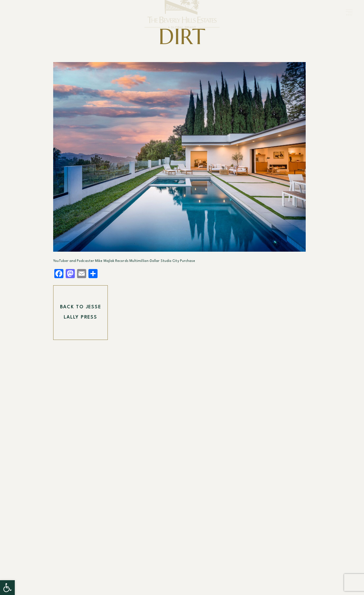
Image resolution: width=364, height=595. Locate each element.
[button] (7, 588)
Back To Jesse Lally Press (81, 312)
